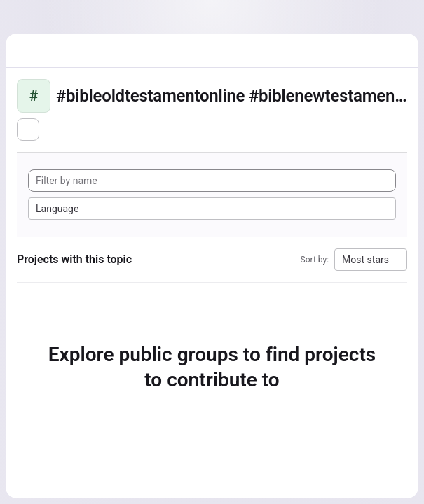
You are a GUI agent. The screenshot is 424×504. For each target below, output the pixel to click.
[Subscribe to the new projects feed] (28, 129)
